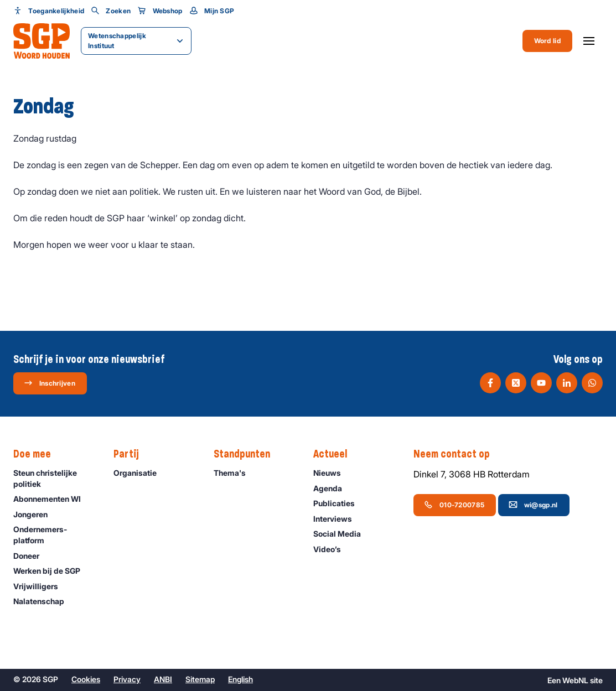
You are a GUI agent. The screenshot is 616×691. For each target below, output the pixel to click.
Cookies (86, 679)
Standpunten (247, 454)
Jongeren (35, 514)
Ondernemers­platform (54, 534)
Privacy (127, 679)
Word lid (547, 41)
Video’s (332, 549)
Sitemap (200, 679)
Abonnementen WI (52, 499)
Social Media (342, 534)
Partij (132, 454)
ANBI (163, 679)
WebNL (575, 680)
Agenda (333, 488)
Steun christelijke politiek (54, 478)
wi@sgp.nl (533, 505)
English (240, 679)
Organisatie (140, 473)
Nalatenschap (44, 601)
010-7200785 (454, 505)
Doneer (31, 556)
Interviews (338, 519)
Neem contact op (457, 454)
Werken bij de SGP (52, 571)
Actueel (336, 454)
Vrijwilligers (41, 586)
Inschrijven (50, 383)
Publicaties (339, 503)
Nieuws (332, 473)
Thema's (235, 473)
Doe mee (38, 454)
